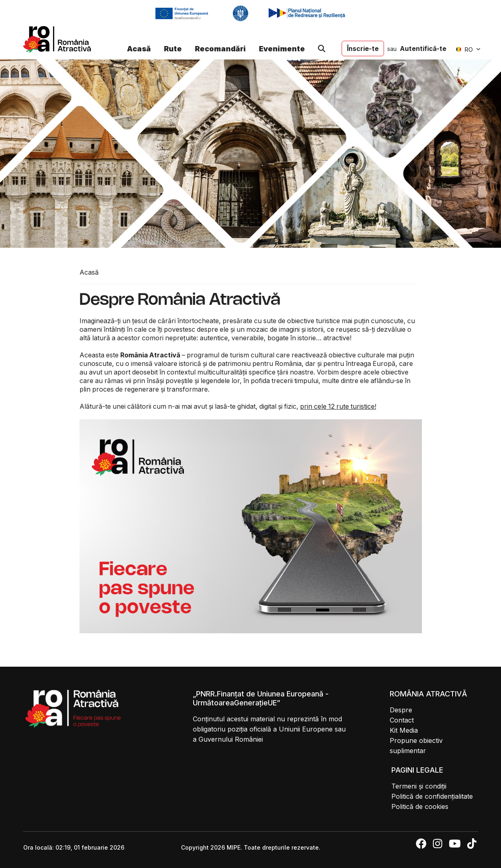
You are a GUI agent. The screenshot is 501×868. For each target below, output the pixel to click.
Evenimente (282, 49)
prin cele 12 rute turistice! (338, 406)
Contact (402, 720)
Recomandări (220, 49)
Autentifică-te (423, 48)
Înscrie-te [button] (363, 48)
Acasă (139, 49)
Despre (401, 710)
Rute (173, 49)
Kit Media (404, 730)
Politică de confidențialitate (432, 796)
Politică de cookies (420, 806)
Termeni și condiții (419, 786)
